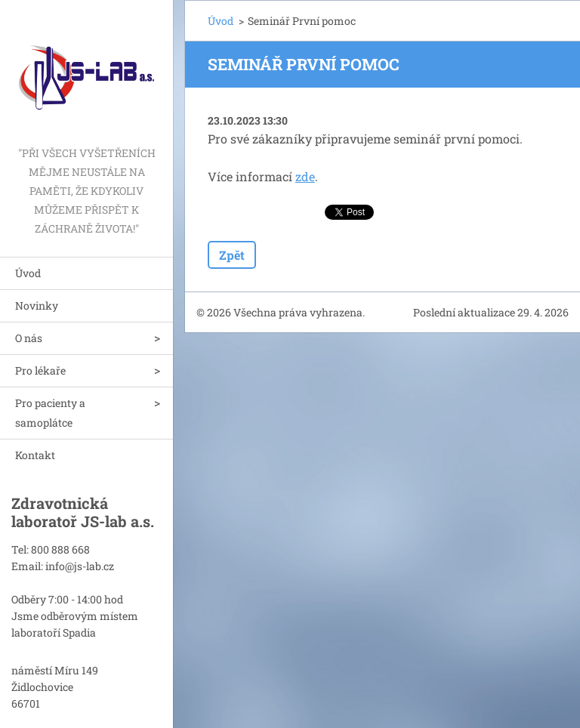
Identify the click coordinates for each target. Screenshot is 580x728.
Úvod (28, 273)
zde (305, 176)
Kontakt (35, 455)
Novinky (37, 305)
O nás (29, 338)
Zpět (232, 255)
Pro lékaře (40, 370)
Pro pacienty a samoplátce (50, 413)
